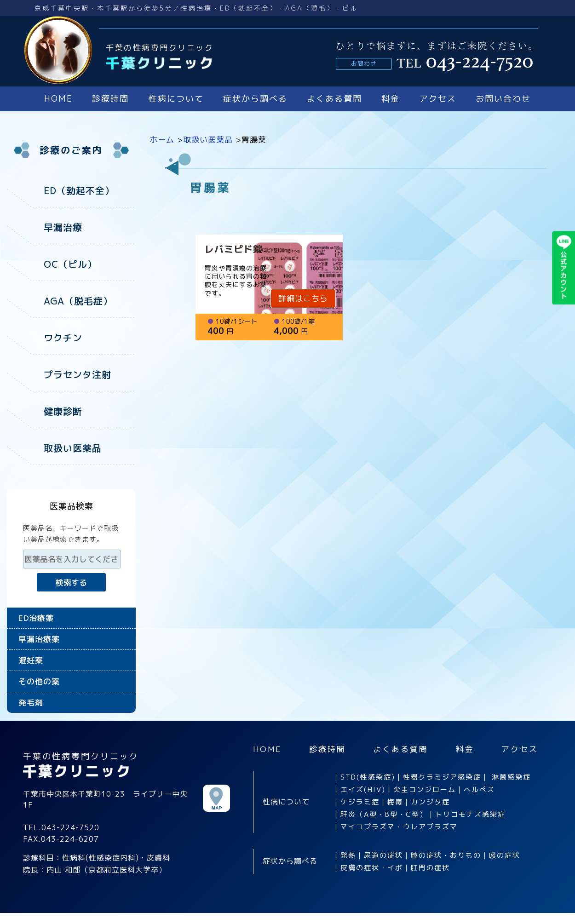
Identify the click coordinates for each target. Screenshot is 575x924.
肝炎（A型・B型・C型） (384, 814)
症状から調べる (255, 99)
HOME (58, 99)
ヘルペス (479, 789)
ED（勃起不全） (79, 190)
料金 (391, 99)
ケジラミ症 (360, 802)
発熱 (348, 855)
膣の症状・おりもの (446, 855)
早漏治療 (63, 227)
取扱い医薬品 (73, 448)
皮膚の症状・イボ (372, 868)
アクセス (438, 99)
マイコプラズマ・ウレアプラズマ (399, 827)
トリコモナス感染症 (470, 814)
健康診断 (63, 411)
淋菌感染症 (511, 777)
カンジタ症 (430, 802)
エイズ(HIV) (363, 789)
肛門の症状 (430, 868)
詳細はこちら (303, 298)
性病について (176, 99)
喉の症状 (505, 855)
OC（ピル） (70, 264)
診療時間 (110, 99)
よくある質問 (334, 99)
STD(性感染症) (368, 777)
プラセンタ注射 (78, 374)
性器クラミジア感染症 (442, 777)
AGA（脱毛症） (78, 301)
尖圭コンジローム (425, 789)
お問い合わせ (503, 99)
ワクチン (63, 338)
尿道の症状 (383, 855)
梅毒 (395, 802)
